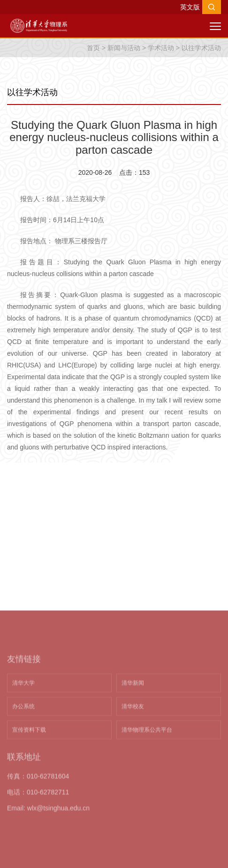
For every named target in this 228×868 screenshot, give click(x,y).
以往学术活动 (201, 48)
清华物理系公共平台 (147, 785)
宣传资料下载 (29, 785)
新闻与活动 (124, 48)
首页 (93, 48)
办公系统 (23, 762)
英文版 (190, 7)
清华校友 (133, 762)
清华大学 (23, 738)
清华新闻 (133, 738)
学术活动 (161, 48)
